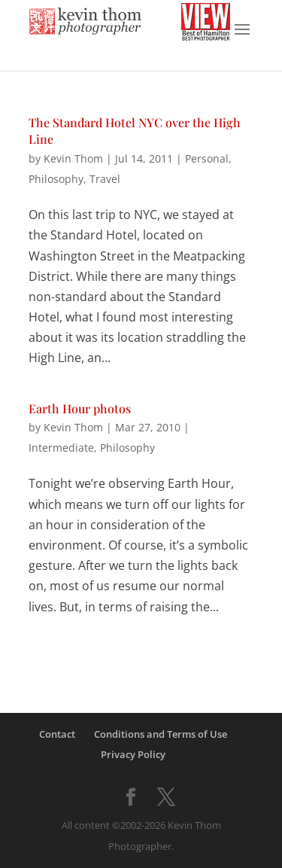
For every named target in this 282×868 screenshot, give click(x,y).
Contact (57, 734)
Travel (105, 179)
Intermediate (61, 448)
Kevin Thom (73, 158)
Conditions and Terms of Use (161, 734)
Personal (207, 158)
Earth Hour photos (80, 408)
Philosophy (56, 179)
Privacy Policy (133, 754)
